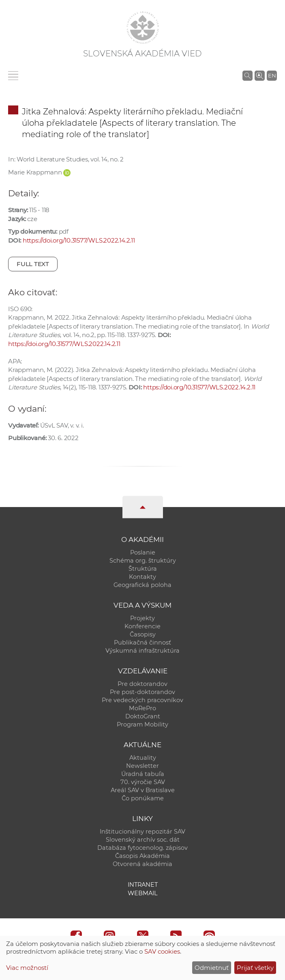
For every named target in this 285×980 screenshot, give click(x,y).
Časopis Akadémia (142, 856)
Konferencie (142, 626)
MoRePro (142, 708)
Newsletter (142, 766)
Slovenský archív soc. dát (143, 840)
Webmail (143, 893)
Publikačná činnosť (142, 643)
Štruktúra (143, 569)
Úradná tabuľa (143, 774)
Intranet (143, 885)
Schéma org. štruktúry (143, 561)
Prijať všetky (255, 968)
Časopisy (143, 634)
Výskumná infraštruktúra (142, 651)
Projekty (142, 618)
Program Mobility (142, 724)
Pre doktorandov (142, 684)
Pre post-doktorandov (142, 692)
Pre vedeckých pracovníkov (142, 700)
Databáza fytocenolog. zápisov (142, 848)
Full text (33, 264)
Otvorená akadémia (142, 864)
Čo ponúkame (143, 798)
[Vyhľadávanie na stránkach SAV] (247, 75)
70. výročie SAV (143, 782)
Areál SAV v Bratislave (143, 790)
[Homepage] (143, 28)
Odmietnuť (212, 968)
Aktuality (143, 758)
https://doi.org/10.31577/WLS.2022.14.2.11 (79, 240)
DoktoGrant (143, 716)
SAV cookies (162, 951)
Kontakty (142, 577)
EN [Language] (272, 75)
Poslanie (143, 552)
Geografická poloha (142, 585)
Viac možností (27, 968)
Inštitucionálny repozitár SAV (142, 832)
